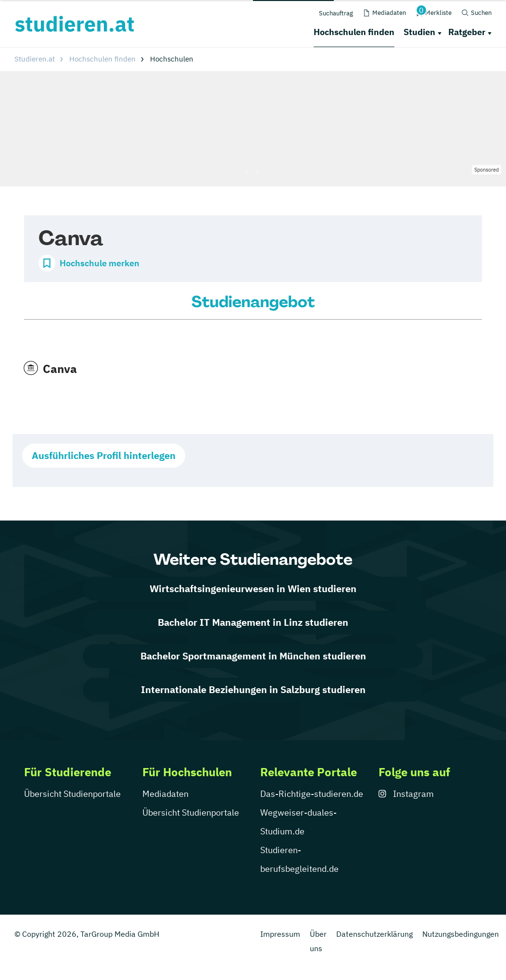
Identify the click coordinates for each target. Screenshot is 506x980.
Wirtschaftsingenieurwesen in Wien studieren (253, 589)
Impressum (280, 934)
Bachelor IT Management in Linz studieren (253, 622)
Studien (419, 32)
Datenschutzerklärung (374, 934)
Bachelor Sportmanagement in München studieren (253, 656)
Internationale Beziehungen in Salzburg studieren (253, 689)
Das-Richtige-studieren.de (312, 794)
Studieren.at (35, 59)
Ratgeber (467, 32)
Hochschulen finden (354, 32)
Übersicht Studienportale (72, 794)
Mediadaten (165, 794)
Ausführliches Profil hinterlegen (104, 455)
